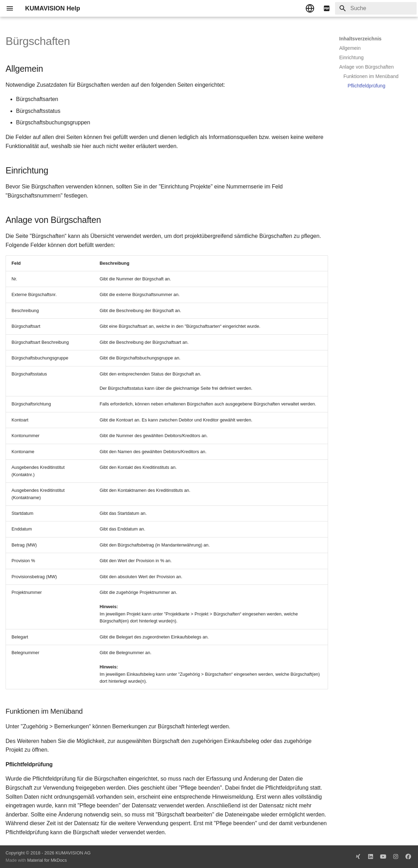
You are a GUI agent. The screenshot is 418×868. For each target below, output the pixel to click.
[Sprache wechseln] (310, 8)
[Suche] (376, 8)
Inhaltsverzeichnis (360, 39)
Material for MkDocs (47, 860)
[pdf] (327, 8)
